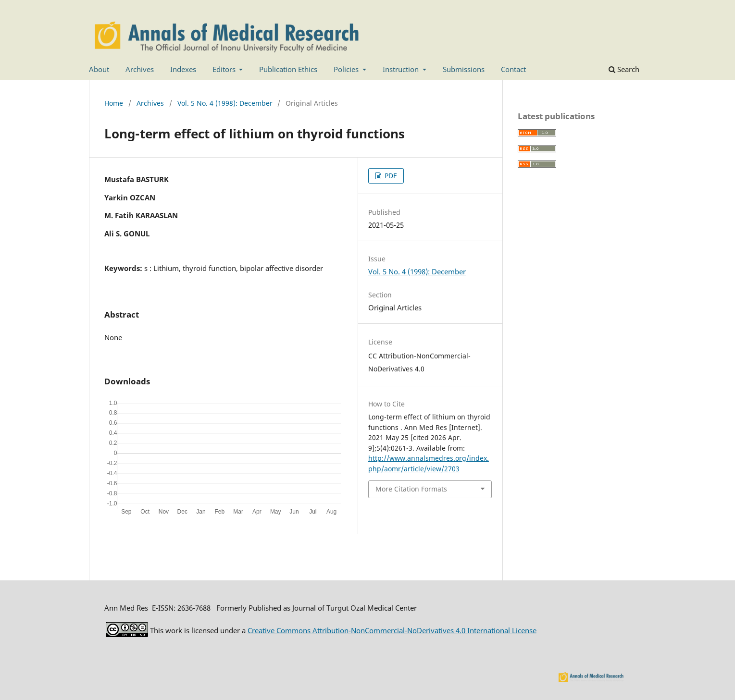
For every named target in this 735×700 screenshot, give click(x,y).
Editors (225, 69)
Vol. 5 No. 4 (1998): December (225, 103)
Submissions (464, 69)
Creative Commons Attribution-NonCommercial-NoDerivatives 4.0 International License (392, 630)
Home (114, 103)
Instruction (402, 69)
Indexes (183, 69)
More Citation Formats (411, 489)
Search (624, 69)
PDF (390, 176)
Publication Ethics (288, 69)
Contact (513, 69)
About (99, 69)
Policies (347, 69)
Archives (140, 69)
